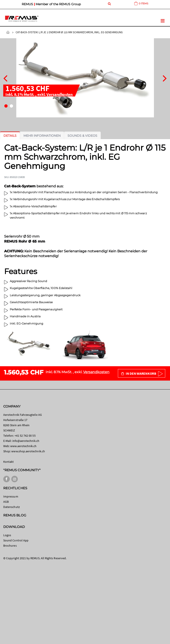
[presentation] (5, 78)
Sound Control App (16, 540)
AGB (6, 502)
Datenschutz (12, 507)
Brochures (10, 546)
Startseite (8, 32)
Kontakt (8, 462)
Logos (7, 535)
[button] (6, 106)
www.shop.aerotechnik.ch (28, 451)
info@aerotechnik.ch (26, 441)
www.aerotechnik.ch (23, 446)
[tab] (10, 136)
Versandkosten (59, 94)
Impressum (11, 496)
